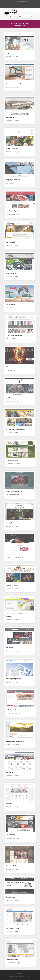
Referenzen (18, 26)
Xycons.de (27, 976)
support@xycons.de (24, 2)
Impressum (20, 973)
